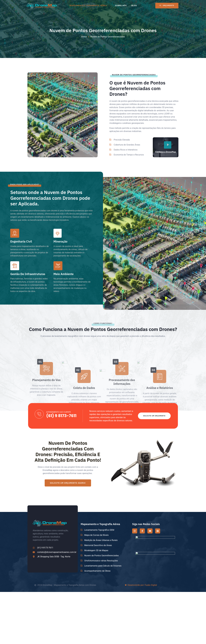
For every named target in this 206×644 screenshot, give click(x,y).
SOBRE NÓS (121, 6)
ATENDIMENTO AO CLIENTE (59, 412)
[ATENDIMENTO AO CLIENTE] (39, 414)
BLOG (134, 6)
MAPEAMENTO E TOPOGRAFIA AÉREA (90, 6)
